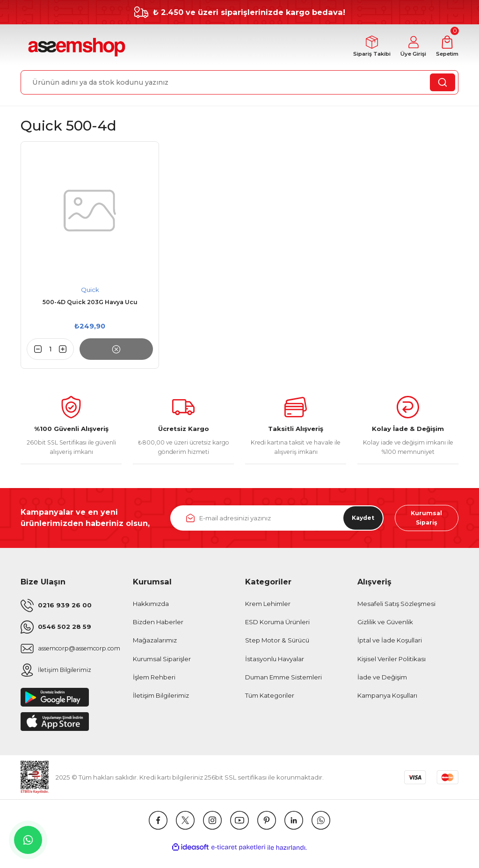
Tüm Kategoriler (270, 699)
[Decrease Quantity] (34, 350)
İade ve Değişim (382, 681)
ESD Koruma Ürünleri (277, 626)
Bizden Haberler (158, 626)
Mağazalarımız (155, 644)
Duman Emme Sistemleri (283, 681)
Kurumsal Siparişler (162, 663)
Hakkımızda (151, 607)
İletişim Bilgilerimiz (161, 699)
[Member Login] (408, 47)
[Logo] (76, 48)
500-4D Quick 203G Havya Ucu (90, 303)
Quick (90, 290)
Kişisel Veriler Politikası (392, 663)
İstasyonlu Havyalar (275, 663)
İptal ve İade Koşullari (390, 644)
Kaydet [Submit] (359, 520)
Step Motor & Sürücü (277, 644)
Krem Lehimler (268, 607)
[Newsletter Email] (277, 521)
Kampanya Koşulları (387, 699)
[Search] (239, 83)
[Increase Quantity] (66, 350)
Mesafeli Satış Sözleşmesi (396, 607)
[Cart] (445, 47)
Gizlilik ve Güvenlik (385, 626)
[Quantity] (50, 350)
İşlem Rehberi (154, 681)
